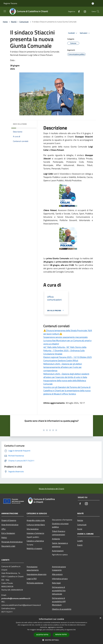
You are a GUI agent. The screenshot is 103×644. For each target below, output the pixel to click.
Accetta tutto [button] (42, 635)
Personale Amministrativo (12, 542)
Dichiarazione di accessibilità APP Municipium (59, 601)
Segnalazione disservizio (36, 574)
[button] (52, 640)
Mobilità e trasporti (34, 548)
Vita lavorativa (33, 529)
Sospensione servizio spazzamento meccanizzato (65, 337)
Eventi (80, 545)
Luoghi (80, 541)
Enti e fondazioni (8, 533)
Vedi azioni (85, 33)
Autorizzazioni (58, 551)
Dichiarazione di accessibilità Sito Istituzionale (59, 591)
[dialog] (51, 630)
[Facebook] (78, 11)
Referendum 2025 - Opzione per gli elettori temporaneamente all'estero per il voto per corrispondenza (63, 367)
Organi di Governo (9, 520)
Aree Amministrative (10, 525)
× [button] (100, 618)
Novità (14, 22)
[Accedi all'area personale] (93, 4)
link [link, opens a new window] (74, 630)
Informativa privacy (60, 579)
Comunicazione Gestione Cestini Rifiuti (61, 360)
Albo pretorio (57, 574)
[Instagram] (84, 11)
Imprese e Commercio (35, 533)
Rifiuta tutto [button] (61, 635)
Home (5, 22)
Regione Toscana (10, 3)
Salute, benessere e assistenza (60, 545)
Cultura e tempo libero (36, 525)
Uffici (4, 529)
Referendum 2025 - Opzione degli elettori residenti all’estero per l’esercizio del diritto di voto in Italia (66, 375)
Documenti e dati (8, 546)
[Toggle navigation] (5, 11)
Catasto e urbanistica (35, 541)
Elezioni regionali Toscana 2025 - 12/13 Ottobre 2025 (68, 357)
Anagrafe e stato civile (36, 520)
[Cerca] (98, 11)
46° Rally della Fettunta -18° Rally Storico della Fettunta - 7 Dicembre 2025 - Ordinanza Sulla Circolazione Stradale (65, 350)
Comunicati (24, 22)
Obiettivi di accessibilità (62, 609)
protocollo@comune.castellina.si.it (16, 598)
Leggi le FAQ (32, 579)
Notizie (80, 520)
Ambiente (56, 539)
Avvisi (80, 529)
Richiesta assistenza (35, 583)
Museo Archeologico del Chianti (51, 489)
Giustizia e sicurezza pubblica (60, 525)
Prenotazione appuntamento (33, 568)
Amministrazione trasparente (59, 568)
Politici (4, 537)
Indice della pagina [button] (20, 124)
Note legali (56, 583)
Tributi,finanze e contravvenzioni (59, 533)
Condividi (73, 33)
